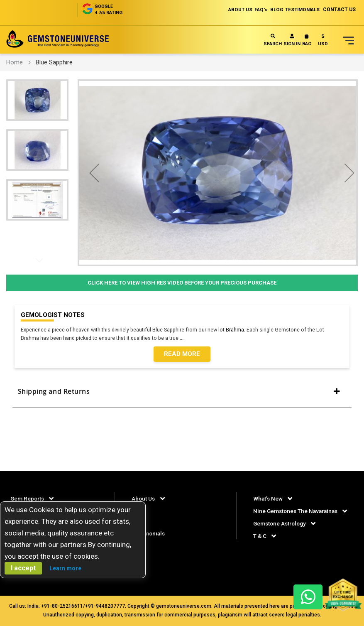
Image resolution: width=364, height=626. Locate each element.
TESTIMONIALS (300, 10)
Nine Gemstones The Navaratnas (298, 510)
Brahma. (239, 330)
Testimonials (149, 533)
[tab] (182, 395)
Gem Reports (28, 498)
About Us (144, 498)
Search (273, 40)
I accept (23, 568)
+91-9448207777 (105, 606)
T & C (260, 547)
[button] (323, 42)
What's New (268, 498)
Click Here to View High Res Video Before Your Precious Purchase (182, 283)
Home (15, 62)
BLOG (270, 10)
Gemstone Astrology (281, 535)
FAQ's (252, 10)
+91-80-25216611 (62, 606)
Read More (182, 355)
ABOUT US (228, 10)
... (186, 338)
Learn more (65, 568)
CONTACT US (339, 10)
